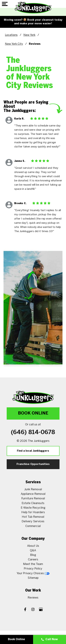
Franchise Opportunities (33, 464)
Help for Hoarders (33, 512)
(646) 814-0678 (33, 433)
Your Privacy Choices (33, 573)
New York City (14, 44)
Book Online (33, 413)
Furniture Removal (33, 499)
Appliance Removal (33, 494)
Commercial (33, 526)
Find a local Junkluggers (33, 451)
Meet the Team (33, 564)
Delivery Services (33, 521)
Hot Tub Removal (33, 517)
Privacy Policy (33, 569)
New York (29, 35)
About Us (33, 546)
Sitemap (33, 578)
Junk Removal (33, 489)
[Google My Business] (41, 610)
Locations (11, 35)
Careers (33, 560)
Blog (33, 555)
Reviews (33, 598)
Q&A (33, 551)
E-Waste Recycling (33, 508)
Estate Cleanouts (33, 503)
